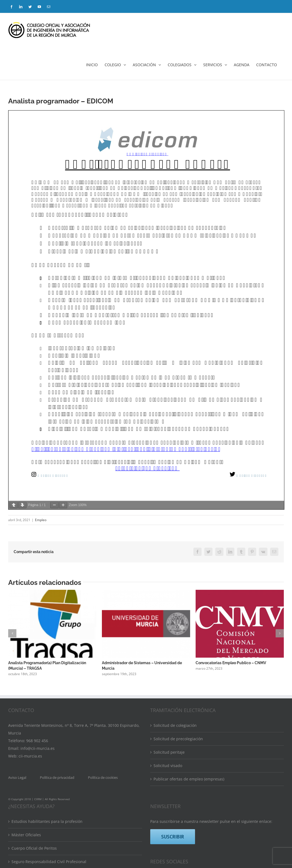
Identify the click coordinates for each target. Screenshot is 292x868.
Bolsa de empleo (27, 848)
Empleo (41, 520)
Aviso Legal (17, 696)
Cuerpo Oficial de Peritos (34, 767)
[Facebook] (155, 797)
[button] (12, 633)
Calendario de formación (34, 834)
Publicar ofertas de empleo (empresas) (189, 698)
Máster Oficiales (26, 754)
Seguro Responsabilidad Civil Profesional (49, 781)
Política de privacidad (57, 696)
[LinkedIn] (167, 797)
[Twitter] (179, 797)
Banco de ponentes (29, 794)
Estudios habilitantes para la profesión (47, 740)
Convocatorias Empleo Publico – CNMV (231, 663)
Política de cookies (103, 696)
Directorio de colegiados (34, 807)
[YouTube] (192, 797)
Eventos (19, 821)
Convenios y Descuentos (34, 861)
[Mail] (204, 797)
